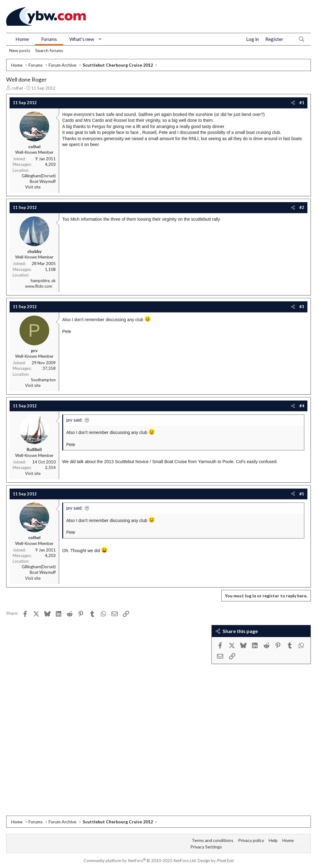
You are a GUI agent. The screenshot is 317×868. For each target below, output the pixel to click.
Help (273, 840)
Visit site (33, 187)
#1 (302, 103)
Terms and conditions (213, 840)
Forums (49, 39)
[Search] (302, 39)
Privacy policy (251, 840)
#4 (302, 406)
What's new (82, 39)
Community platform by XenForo (140, 861)
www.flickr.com (39, 286)
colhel (17, 88)
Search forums (49, 50)
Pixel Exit (226, 861)
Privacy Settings (206, 847)
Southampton (43, 380)
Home (22, 39)
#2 (302, 207)
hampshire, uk (43, 281)
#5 (302, 494)
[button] (100, 39)
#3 (302, 307)
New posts (20, 50)
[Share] (293, 103)
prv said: (74, 420)
